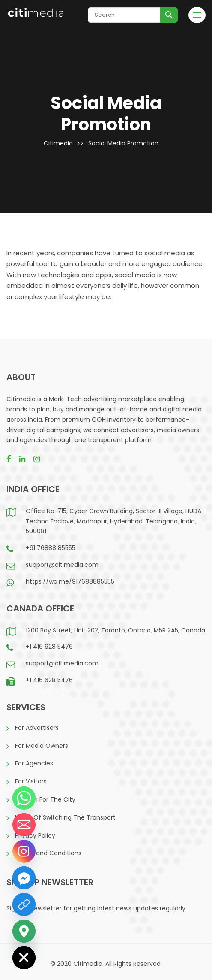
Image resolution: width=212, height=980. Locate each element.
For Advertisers (37, 728)
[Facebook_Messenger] (24, 878)
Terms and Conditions (48, 853)
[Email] (24, 825)
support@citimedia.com (62, 565)
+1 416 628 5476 (49, 647)
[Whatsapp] (24, 798)
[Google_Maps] (24, 931)
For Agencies (34, 763)
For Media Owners (42, 746)
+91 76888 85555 (51, 548)
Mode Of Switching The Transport (65, 817)
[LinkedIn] (24, 904)
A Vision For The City (45, 799)
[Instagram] (24, 851)
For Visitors (31, 781)
